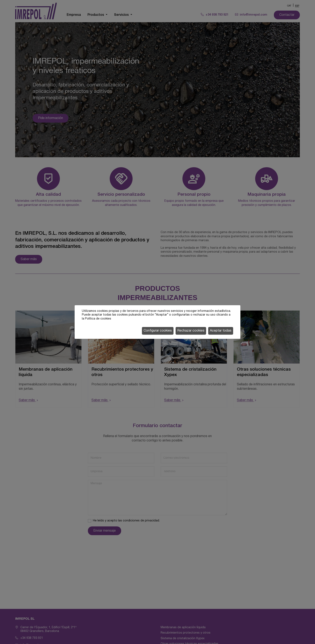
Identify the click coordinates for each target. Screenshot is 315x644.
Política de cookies (98, 319)
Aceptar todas (221, 331)
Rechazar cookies (191, 331)
